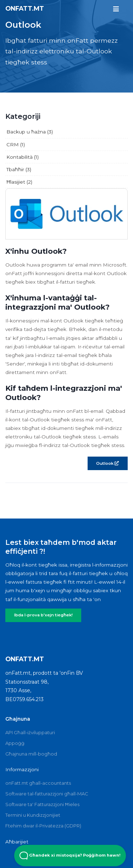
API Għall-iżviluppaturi (30, 732)
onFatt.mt (25, 8)
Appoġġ (15, 743)
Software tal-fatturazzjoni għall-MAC (47, 794)
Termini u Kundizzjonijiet (33, 815)
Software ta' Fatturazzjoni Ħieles (42, 804)
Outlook (107, 463)
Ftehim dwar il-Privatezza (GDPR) (43, 826)
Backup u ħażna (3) (30, 132)
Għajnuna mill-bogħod (31, 754)
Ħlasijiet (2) (19, 182)
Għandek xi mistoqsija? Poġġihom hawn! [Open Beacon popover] (70, 856)
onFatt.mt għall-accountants (38, 783)
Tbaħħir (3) (19, 169)
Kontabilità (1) (23, 157)
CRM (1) (16, 144)
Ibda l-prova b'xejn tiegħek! (43, 615)
